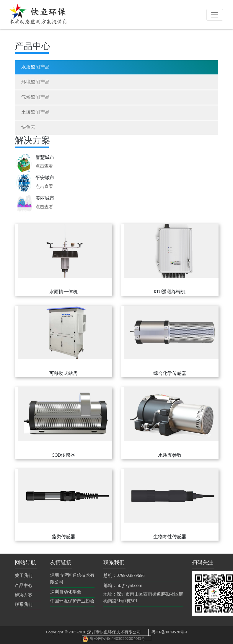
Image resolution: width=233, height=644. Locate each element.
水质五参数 (170, 456)
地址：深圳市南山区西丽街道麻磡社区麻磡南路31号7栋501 (143, 598)
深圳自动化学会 (66, 592)
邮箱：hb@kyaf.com (123, 586)
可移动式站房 (63, 374)
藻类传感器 (63, 537)
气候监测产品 (35, 97)
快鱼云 (28, 128)
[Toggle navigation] (215, 15)
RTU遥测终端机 (170, 292)
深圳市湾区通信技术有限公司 (72, 579)
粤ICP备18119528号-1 (169, 632)
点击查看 (44, 166)
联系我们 (24, 605)
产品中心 (24, 586)
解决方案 (24, 596)
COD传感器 (63, 456)
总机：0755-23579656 (124, 576)
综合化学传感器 (170, 374)
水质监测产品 (35, 67)
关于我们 (24, 576)
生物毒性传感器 (170, 537)
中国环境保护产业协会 (72, 601)
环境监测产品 (35, 82)
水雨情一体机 (63, 292)
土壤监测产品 (35, 113)
